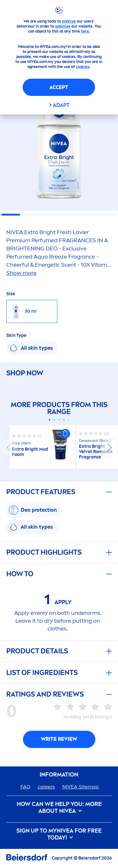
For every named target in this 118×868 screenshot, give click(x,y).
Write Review (59, 739)
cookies (83, 67)
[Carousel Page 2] (54, 420)
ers (46, 787)
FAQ (25, 787)
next (109, 447)
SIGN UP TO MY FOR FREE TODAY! (59, 834)
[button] (65, 434)
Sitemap (81, 787)
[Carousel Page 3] (59, 420)
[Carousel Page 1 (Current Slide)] (50, 420)
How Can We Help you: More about (59, 808)
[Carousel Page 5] (69, 420)
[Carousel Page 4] (64, 420)
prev (9, 447)
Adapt (61, 105)
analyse (69, 21)
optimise (63, 26)
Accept (59, 87)
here (85, 31)
